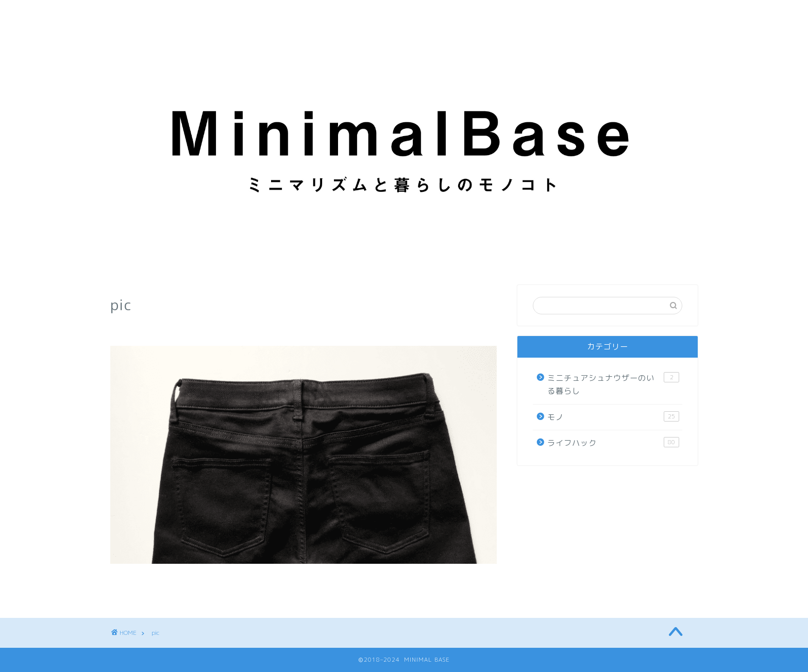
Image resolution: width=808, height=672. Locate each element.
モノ (613, 417)
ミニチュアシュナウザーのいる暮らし (613, 384)
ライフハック (613, 443)
